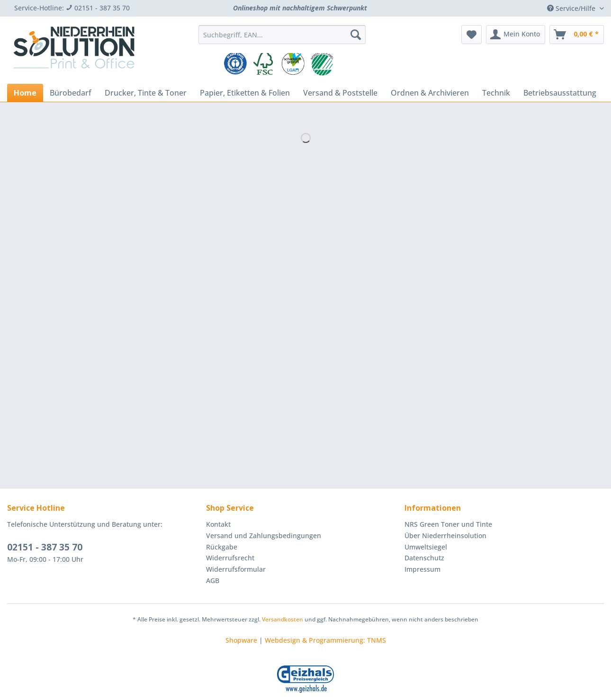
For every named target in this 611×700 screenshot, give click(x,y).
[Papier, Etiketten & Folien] (245, 93)
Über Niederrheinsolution (445, 536)
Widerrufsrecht (230, 558)
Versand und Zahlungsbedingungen (264, 536)
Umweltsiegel (426, 547)
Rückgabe (222, 547)
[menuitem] (282, 39)
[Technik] (496, 93)
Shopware (241, 640)
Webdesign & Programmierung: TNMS (325, 640)
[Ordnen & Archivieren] (430, 93)
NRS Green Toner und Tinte (448, 524)
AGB (213, 580)
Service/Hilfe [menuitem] (572, 8)
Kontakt (218, 524)
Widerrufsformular (236, 569)
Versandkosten (283, 619)
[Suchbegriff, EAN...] (282, 35)
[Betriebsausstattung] (560, 93)
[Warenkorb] (577, 35)
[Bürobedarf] (71, 93)
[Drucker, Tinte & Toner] (146, 93)
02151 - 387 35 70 (45, 547)
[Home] (25, 93)
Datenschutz (424, 558)
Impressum (422, 569)
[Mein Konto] (516, 35)
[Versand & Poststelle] (340, 93)
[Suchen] (356, 35)
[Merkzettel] (472, 35)
